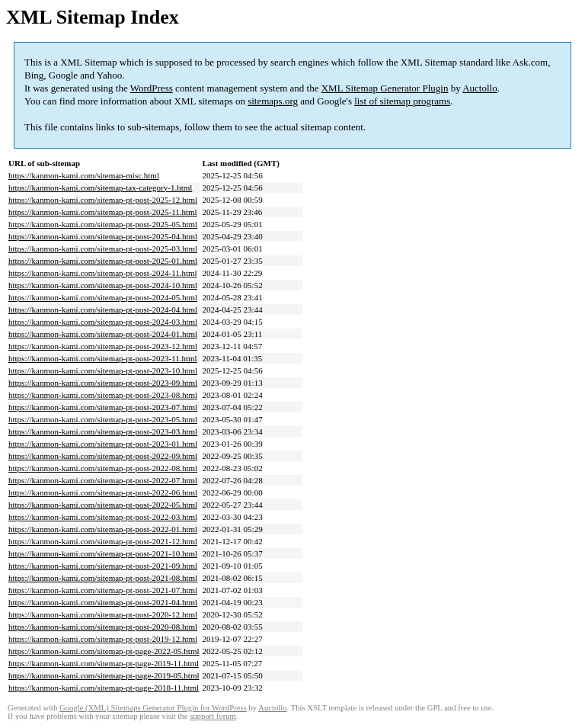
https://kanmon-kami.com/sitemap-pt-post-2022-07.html (103, 480)
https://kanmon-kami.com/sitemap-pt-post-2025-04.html (103, 236)
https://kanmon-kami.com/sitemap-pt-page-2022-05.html (104, 651)
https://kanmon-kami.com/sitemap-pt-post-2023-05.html (103, 419)
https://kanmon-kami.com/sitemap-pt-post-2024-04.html (103, 309)
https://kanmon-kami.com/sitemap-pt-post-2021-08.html (103, 578)
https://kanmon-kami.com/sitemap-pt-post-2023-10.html (103, 370)
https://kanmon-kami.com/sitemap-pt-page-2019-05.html (104, 675)
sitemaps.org (273, 101)
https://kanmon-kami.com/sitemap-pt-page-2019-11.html (104, 663)
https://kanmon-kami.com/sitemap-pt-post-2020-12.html (103, 614)
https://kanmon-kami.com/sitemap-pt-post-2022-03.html (103, 517)
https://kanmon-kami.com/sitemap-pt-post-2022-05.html (103, 505)
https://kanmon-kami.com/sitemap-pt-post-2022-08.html (103, 468)
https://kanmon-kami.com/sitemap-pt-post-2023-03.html (103, 431)
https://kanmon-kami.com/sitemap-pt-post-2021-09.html (103, 566)
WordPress (152, 88)
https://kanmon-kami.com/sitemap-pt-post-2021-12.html (103, 541)
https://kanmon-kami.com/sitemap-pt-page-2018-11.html (104, 688)
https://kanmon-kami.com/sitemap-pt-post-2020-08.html (103, 627)
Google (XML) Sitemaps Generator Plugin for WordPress (153, 708)
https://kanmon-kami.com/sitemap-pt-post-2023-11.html (103, 358)
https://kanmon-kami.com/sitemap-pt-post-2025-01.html (103, 261)
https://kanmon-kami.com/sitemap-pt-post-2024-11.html (103, 273)
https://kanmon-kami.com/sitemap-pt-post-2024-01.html (103, 334)
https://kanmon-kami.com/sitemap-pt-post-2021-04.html (103, 602)
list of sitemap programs (402, 101)
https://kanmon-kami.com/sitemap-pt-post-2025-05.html (103, 224)
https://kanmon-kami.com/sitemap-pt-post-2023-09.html (103, 383)
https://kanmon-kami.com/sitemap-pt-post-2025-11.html (103, 212)
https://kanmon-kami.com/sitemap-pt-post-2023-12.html (103, 346)
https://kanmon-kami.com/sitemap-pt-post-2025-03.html (103, 249)
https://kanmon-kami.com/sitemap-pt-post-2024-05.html (103, 297)
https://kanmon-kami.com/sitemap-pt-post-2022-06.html (103, 492)
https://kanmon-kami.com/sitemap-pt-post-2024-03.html (103, 322)
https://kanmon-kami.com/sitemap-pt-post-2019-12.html (103, 639)
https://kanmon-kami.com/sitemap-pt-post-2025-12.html (103, 200)
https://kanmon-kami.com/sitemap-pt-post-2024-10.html (103, 285)
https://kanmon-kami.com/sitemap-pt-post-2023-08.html (103, 395)
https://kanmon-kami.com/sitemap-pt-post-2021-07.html (103, 590)
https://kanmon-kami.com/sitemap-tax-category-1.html (100, 188)
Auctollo (480, 88)
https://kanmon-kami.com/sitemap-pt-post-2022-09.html (103, 456)
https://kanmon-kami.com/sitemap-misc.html (84, 175)
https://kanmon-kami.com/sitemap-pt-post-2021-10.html (103, 553)
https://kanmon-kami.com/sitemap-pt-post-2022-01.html (103, 529)
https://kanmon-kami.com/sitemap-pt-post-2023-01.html (103, 444)
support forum (213, 716)
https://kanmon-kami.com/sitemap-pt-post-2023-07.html (103, 407)
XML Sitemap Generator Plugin (385, 88)
